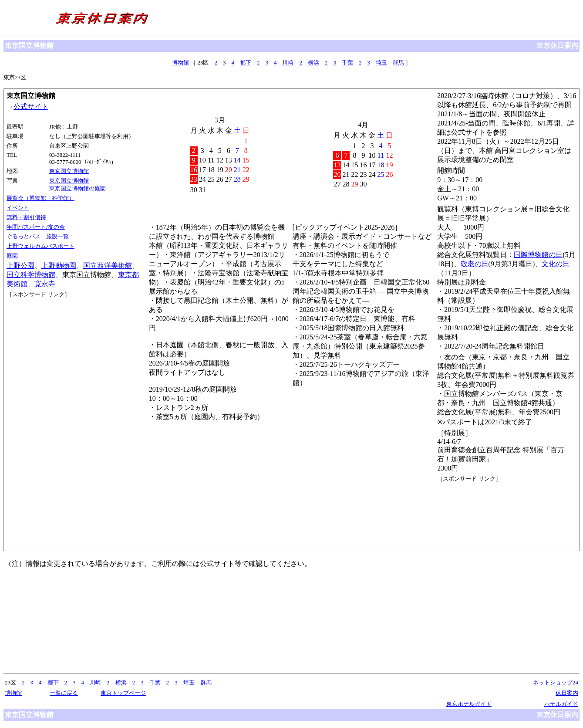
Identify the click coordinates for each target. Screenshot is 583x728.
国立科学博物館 (31, 275)
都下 (246, 63)
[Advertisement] (46, 331)
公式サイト (31, 107)
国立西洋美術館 (108, 266)
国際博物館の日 (538, 255)
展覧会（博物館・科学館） (40, 198)
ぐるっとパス (24, 236)
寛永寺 (45, 284)
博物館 (180, 63)
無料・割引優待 (26, 217)
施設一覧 (57, 236)
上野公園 (20, 266)
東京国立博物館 (69, 171)
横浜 (313, 63)
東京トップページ (123, 693)
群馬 (398, 63)
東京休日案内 (557, 46)
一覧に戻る (64, 693)
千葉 (347, 63)
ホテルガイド (561, 704)
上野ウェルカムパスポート (40, 246)
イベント (18, 208)
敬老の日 (475, 264)
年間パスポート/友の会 (36, 227)
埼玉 (381, 63)
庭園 (12, 256)
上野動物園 (59, 266)
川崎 (288, 63)
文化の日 (556, 264)
